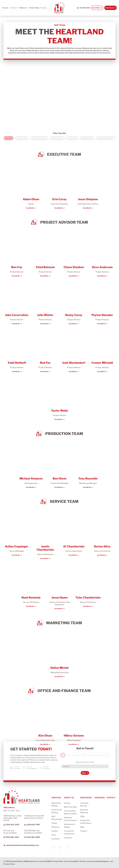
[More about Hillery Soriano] (74, 723)
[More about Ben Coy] (17, 255)
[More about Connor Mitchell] (102, 350)
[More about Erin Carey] (59, 187)
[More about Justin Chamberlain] (45, 536)
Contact (111, 798)
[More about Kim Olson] (45, 723)
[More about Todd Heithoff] (17, 350)
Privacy (6, 864)
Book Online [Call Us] (96, 8)
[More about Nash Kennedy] (31, 585)
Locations (68, 838)
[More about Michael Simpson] (31, 466)
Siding (54, 823)
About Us (14, 8)
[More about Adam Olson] (31, 187)
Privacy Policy (58, 861)
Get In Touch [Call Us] (110, 8)
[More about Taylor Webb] (59, 398)
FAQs (82, 816)
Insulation (56, 839)
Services (5, 8)
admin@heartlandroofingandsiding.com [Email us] (23, 845)
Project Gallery (34, 8)
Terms (66, 861)
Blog (82, 827)
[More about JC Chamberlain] (74, 534)
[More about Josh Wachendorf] (74, 350)
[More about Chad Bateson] (45, 255)
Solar (54, 835)
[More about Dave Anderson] (102, 255)
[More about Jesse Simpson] (88, 187)
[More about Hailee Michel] (59, 655)
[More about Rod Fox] (45, 350)
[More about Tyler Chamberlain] (88, 585)
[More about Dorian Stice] (102, 534)
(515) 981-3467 (12, 837)
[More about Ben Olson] (59, 466)
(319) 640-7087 (33, 825)
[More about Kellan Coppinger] (17, 534)
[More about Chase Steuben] (74, 255)
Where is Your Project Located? (85, 762)
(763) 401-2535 (13, 825)
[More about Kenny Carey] (74, 303)
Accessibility (74, 861)
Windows (55, 827)
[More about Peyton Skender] (102, 303)
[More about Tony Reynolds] (88, 466)
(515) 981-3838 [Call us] (85, 8)
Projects (84, 831)
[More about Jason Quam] (59, 586)
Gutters (55, 831)
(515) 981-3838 (33, 837)
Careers (67, 803)
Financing (43, 8)
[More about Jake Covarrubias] (17, 303)
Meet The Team (70, 807)
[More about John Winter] (45, 303)
